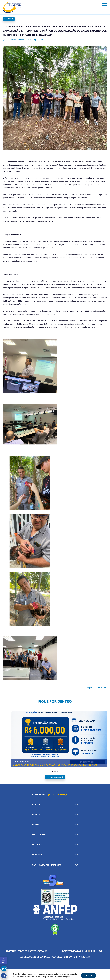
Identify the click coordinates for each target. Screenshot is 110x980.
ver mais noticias (54, 777)
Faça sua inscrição (58, 795)
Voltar (9, 19)
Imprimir (39, 39)
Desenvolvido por (82, 951)
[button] (4, 961)
